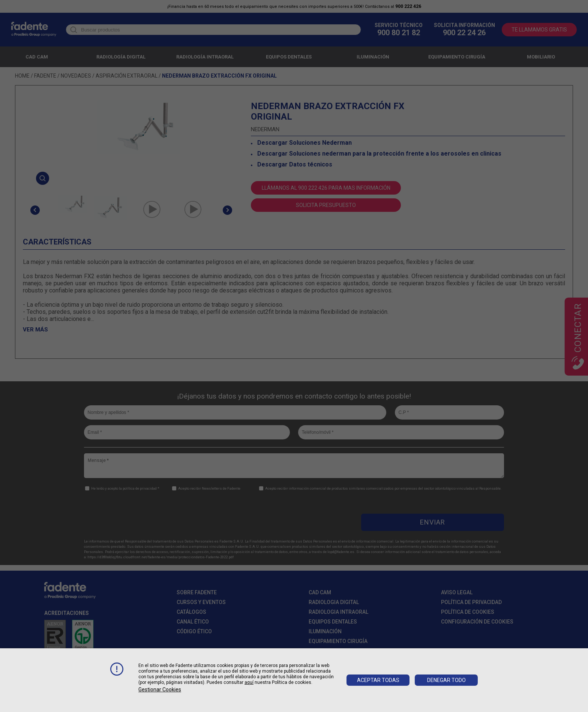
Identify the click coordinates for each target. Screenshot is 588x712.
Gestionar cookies (160, 690)
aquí (249, 682)
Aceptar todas (378, 680)
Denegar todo (446, 680)
